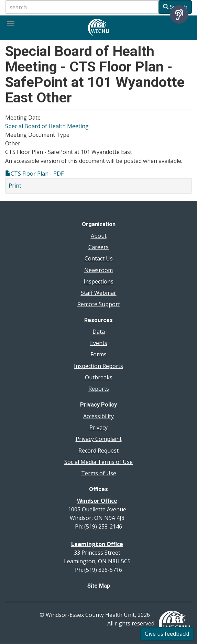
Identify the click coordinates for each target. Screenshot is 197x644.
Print (15, 186)
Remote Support (99, 304)
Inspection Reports (98, 366)
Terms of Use (99, 473)
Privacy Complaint (99, 439)
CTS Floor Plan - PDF (37, 174)
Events (99, 343)
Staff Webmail (99, 293)
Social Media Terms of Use (98, 462)
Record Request (98, 451)
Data (99, 332)
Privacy (98, 428)
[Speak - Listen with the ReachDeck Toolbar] (179, 14)
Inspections (98, 281)
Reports (99, 389)
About (99, 236)
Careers (98, 247)
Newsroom (98, 270)
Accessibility (98, 416)
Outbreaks (99, 377)
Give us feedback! (167, 634)
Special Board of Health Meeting (47, 126)
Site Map (99, 586)
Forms (98, 354)
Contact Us (99, 258)
